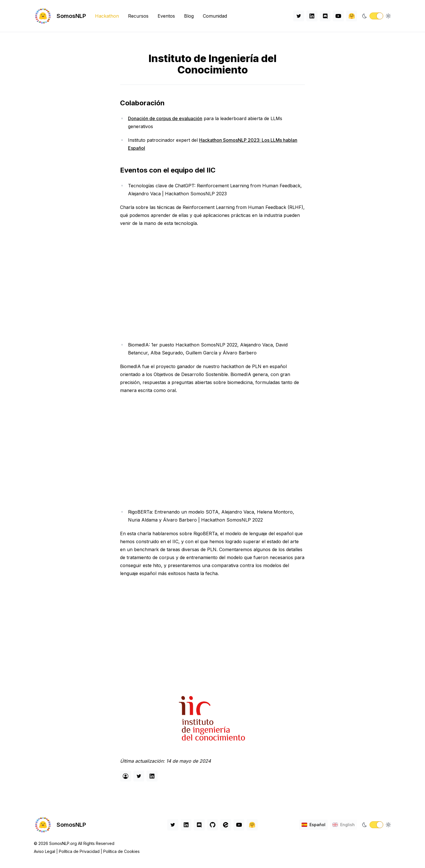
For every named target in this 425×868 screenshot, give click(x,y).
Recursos (138, 16)
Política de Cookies (121, 851)
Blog (189, 16)
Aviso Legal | (46, 851)
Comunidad (215, 16)
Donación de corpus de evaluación (165, 118)
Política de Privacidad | (81, 851)
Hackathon (107, 16)
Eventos (166, 16)
